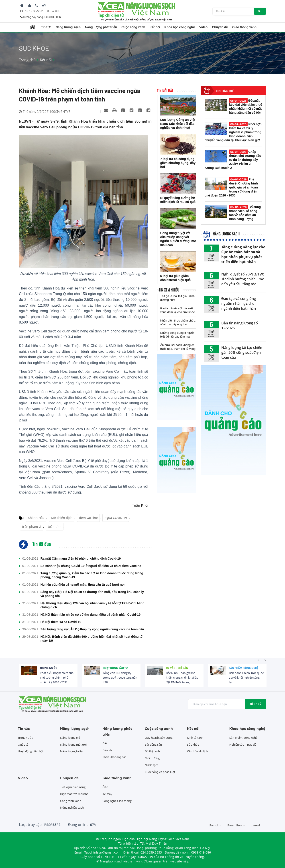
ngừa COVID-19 (116, 518)
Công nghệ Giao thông (117, 801)
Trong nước (48, 668)
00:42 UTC (54, 11)
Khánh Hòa (36, 518)
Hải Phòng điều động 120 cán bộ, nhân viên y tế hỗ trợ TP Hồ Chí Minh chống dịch (93, 605)
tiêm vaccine (88, 518)
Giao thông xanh (244, 27)
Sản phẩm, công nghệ (244, 668)
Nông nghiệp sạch (72, 807)
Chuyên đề (220, 27)
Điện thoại (235, 825)
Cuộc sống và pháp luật (160, 772)
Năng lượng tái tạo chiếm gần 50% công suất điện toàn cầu (242, 352)
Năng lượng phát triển (101, 27)
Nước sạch (152, 765)
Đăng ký (256, 704)
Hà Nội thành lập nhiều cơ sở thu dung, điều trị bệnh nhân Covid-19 (91, 615)
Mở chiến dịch (62, 518)
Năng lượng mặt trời (73, 745)
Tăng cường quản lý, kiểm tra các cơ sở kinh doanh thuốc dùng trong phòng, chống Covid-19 (92, 575)
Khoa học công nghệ (179, 27)
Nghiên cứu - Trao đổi (243, 745)
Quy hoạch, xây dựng (159, 738)
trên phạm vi (32, 527)
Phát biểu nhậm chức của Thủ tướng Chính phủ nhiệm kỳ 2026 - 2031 (57, 678)
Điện (105, 743)
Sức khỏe (193, 745)
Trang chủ (27, 60)
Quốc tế (23, 745)
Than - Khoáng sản (114, 757)
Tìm (260, 11)
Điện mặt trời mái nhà (74, 794)
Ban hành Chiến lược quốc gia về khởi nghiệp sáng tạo (246, 678)
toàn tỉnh (55, 527)
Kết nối (155, 27)
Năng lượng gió (70, 738)
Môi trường (152, 758)
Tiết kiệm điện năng (73, 787)
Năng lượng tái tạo (72, 751)
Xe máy (107, 794)
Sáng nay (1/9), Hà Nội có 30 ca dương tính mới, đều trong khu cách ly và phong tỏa (92, 594)
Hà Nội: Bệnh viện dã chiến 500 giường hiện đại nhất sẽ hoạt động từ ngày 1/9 (92, 639)
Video (203, 27)
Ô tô (105, 787)
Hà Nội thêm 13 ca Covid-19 (61, 622)
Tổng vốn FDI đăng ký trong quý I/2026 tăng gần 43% (120, 678)
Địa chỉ (214, 825)
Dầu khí (107, 750)
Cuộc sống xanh (133, 27)
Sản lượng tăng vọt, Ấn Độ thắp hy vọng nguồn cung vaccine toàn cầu (92, 629)
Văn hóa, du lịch (197, 751)
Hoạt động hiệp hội (30, 751)
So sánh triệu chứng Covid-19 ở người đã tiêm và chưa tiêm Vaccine (91, 566)
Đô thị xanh (152, 751)
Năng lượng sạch (68, 27)
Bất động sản (153, 745)
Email (255, 825)
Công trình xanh (71, 801)
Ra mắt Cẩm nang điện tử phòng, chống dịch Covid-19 (81, 558)
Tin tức (46, 27)
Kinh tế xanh (195, 738)
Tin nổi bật (165, 91)
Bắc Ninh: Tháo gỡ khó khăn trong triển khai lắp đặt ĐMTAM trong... (182, 678)
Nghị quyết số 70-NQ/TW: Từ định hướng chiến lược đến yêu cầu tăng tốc (243, 279)
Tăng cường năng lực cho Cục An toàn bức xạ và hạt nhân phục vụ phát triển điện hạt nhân (243, 254)
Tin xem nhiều (169, 290)
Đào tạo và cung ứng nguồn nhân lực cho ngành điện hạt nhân (239, 303)
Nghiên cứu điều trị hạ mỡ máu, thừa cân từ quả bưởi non (83, 585)
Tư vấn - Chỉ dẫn (177, 668)
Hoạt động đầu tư (115, 668)
